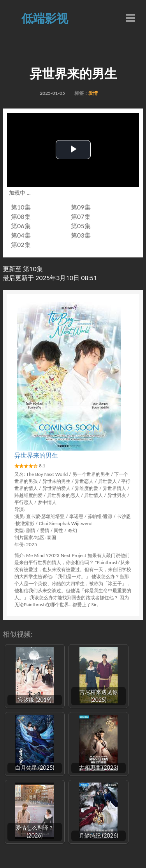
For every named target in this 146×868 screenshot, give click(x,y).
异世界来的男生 (36, 455)
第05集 (81, 226)
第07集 (81, 216)
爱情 (93, 93)
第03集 (81, 235)
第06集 (21, 226)
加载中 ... (20, 193)
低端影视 (45, 18)
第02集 (21, 244)
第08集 (21, 216)
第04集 (21, 235)
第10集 (21, 207)
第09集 (81, 207)
